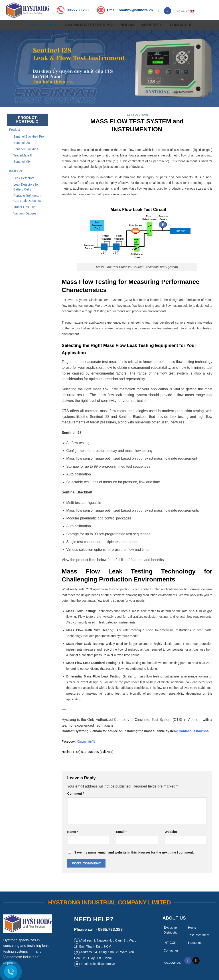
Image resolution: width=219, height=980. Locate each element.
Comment (76, 794)
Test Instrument (199, 935)
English (186, 11)
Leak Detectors (24, 178)
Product (14, 130)
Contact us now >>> (194, 731)
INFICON (127, 25)
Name (73, 832)
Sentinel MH (22, 162)
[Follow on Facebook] (167, 11)
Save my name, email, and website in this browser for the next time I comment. (134, 852)
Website (171, 832)
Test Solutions (44, 25)
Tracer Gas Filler (25, 207)
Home (192, 928)
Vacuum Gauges (25, 213)
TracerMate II (23, 155)
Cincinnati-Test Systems (89, 25)
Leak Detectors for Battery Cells (26, 187)
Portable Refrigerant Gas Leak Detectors (27, 198)
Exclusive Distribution (171, 930)
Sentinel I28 (22, 143)
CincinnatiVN (86, 742)
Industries (153, 25)
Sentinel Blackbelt (26, 149)
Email (121, 832)
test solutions (137, 115)
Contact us (181, 25)
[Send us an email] (196, 961)
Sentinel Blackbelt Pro (29, 136)
